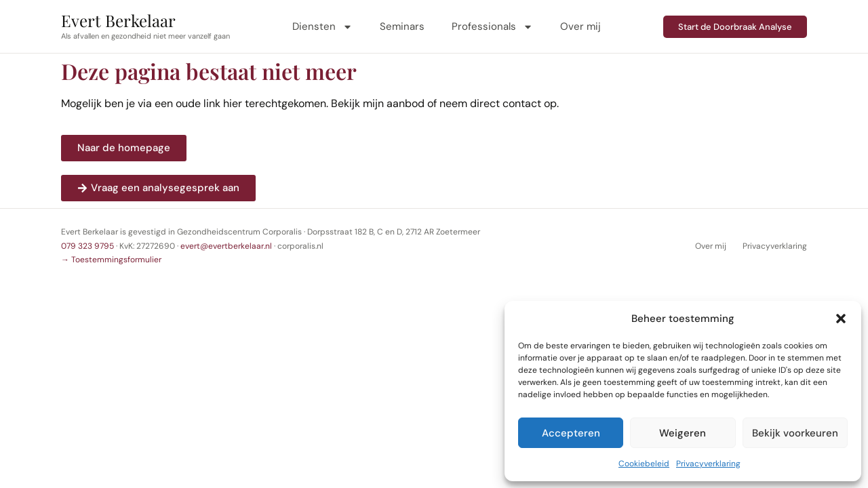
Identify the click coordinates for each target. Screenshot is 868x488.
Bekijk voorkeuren (795, 433)
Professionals (492, 27)
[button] (841, 319)
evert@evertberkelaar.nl (226, 246)
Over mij (580, 26)
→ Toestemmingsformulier (111, 260)
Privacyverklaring (708, 464)
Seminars (402, 26)
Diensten (322, 27)
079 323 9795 (87, 246)
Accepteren (571, 433)
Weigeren (683, 433)
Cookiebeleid (644, 464)
